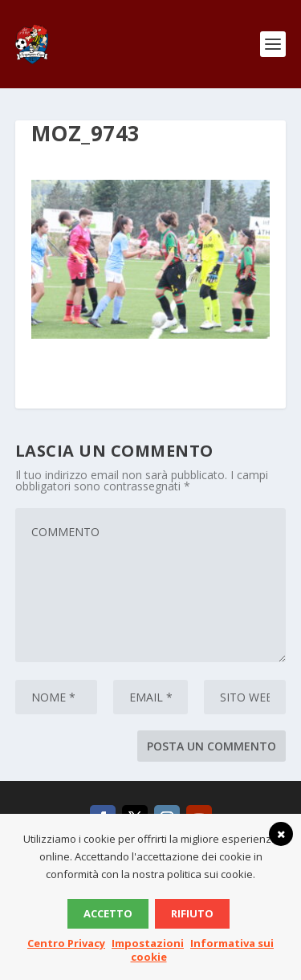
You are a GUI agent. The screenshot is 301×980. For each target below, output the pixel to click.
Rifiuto (192, 913)
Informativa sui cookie (203, 950)
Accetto (108, 913)
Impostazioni (148, 943)
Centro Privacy (66, 943)
